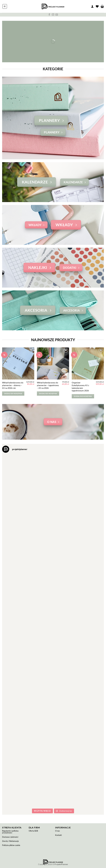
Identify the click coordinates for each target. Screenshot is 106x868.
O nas (57, 831)
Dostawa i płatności (10, 837)
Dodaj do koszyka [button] (13, 394)
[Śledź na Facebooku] (49, 15)
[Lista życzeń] (97, 6)
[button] (5, 6)
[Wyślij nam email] (57, 15)
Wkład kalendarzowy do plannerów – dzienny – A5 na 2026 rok (13, 385)
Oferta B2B (33, 831)
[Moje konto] (92, 6)
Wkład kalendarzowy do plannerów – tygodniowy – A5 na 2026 (48, 385)
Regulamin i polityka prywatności (10, 832)
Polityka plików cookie (11, 845)
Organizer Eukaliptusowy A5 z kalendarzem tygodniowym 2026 (80, 387)
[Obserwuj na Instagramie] (53, 15)
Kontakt (58, 835)
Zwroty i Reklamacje (10, 841)
